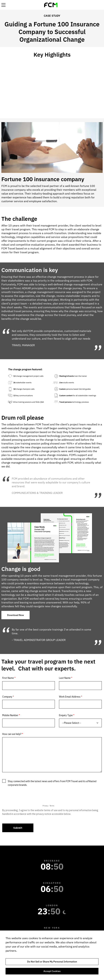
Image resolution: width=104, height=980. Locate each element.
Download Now (15, 615)
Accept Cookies (52, 971)
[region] (52, 955)
